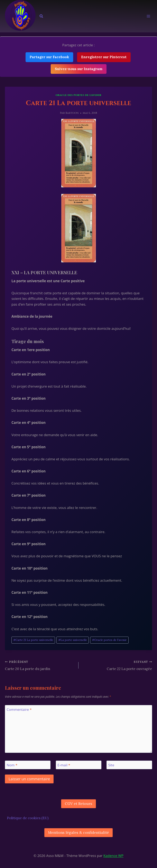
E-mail (64, 765)
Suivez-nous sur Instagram (79, 69)
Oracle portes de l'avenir (109, 640)
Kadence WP (113, 856)
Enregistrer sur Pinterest (104, 57)
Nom (12, 765)
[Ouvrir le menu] (148, 16)
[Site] (129, 765)
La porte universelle (73, 640)
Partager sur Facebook (49, 57)
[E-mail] (79, 765)
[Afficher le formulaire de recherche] (41, 16)
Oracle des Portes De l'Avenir (78, 95)
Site (111, 765)
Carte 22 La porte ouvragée (117, 665)
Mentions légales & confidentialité (78, 832)
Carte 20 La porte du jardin (40, 665)
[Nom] (28, 765)
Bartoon (72, 113)
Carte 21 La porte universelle (33, 640)
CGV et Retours (78, 804)
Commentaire (19, 710)
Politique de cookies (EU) (28, 818)
